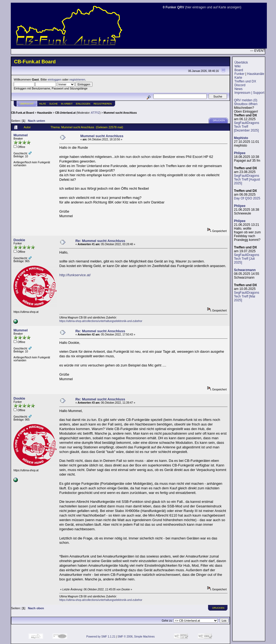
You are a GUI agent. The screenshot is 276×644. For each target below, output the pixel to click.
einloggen (55, 79)
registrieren (77, 79)
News (239, 89)
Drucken (219, 120)
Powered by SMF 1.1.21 (101, 637)
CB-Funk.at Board (23, 113)
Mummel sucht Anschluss (120, 113)
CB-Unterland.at (65, 113)
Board (239, 70)
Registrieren (103, 104)
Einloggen (83, 104)
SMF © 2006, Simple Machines (136, 637)
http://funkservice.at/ (75, 275)
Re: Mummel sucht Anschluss (100, 241)
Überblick (241, 63)
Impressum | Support (249, 93)
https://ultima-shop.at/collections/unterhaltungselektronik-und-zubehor (101, 321)
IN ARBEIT (67, 104)
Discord (240, 85)
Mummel (21, 135)
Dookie (19, 240)
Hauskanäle (256, 74)
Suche (54, 104)
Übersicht (27, 104)
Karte (238, 78)
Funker (239, 74)
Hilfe (43, 104)
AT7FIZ (95, 113)
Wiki (238, 66)
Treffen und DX (245, 81)
